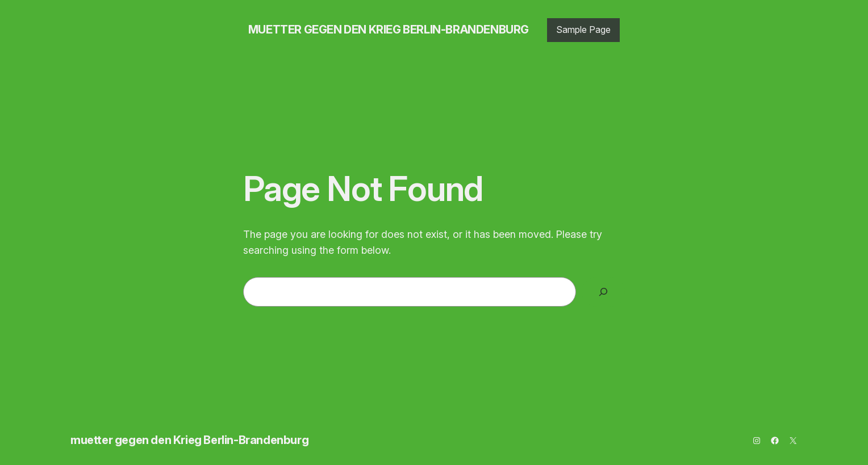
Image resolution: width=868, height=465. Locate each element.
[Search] (603, 292)
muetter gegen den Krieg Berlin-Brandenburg (389, 30)
